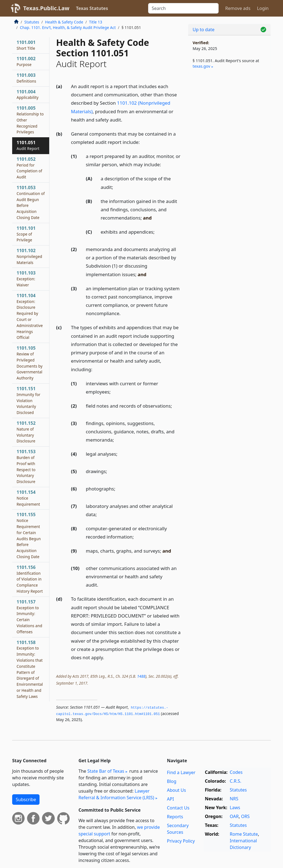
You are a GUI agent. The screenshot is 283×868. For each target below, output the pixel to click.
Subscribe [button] (26, 800)
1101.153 (26, 466)
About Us (176, 790)
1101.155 (29, 535)
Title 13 (96, 22)
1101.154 (28, 498)
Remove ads (238, 8)
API (170, 799)
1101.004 (27, 94)
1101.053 (31, 202)
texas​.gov (201, 66)
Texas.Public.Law (46, 8)
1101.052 (29, 168)
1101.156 (30, 579)
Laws (235, 808)
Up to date (204, 30)
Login (263, 8)
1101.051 (28, 145)
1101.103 (26, 279)
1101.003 (26, 78)
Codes (236, 772)
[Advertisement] (229, 116)
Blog (172, 781)
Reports (175, 817)
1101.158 (30, 669)
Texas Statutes (92, 8)
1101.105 (30, 363)
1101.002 (26, 61)
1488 (141, 676)
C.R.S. (235, 781)
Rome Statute (244, 834)
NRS (234, 799)
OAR (234, 816)
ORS (245, 816)
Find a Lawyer (181, 772)
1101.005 (30, 120)
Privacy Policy (181, 841)
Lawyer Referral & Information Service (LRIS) (116, 794)
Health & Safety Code (64, 22)
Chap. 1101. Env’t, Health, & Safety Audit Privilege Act (68, 27)
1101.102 (29, 256)
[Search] (183, 8)
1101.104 (30, 316)
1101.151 (28, 400)
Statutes (32, 22)
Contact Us (178, 808)
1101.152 (26, 432)
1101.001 (26, 45)
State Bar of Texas (106, 771)
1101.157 (29, 617)
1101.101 (26, 234)
